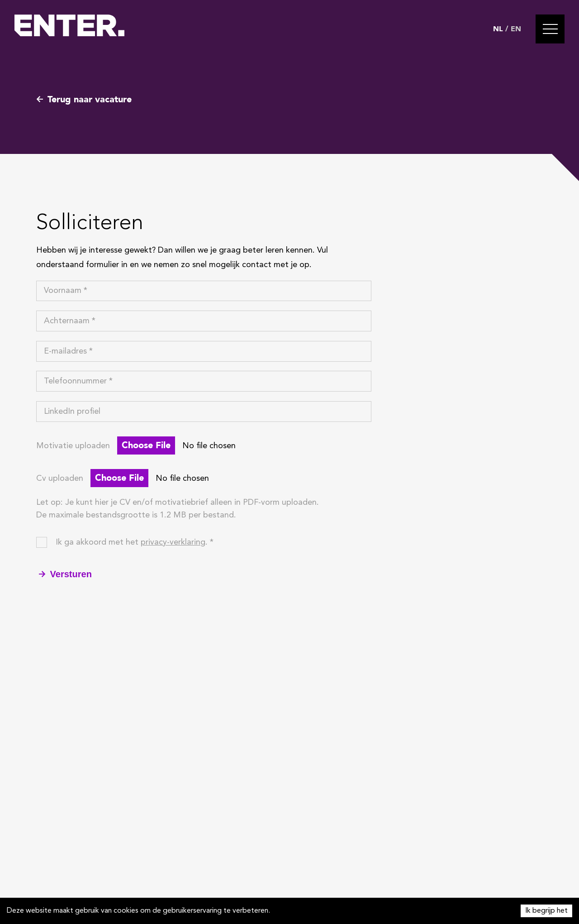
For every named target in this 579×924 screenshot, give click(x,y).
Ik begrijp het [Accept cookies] (546, 911)
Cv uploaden (60, 479)
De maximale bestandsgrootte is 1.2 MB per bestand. (136, 515)
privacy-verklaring (173, 542)
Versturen (65, 574)
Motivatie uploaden (73, 446)
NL (498, 29)
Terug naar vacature (84, 99)
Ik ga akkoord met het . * (135, 542)
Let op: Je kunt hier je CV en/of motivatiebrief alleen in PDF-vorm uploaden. (178, 503)
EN (516, 29)
